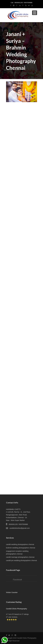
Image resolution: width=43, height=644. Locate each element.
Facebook (17, 580)
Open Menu (35, 13)
